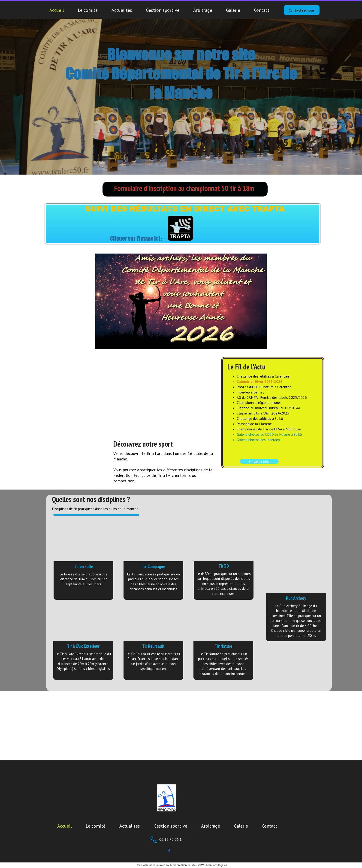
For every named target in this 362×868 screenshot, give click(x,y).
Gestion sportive (163, 10)
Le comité (88, 10)
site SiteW (198, 865)
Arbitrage (203, 10)
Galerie (233, 10)
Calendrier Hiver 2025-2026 (259, 381)
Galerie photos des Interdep (258, 440)
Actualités (122, 10)
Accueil (57, 10)
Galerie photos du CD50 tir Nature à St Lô (269, 434)
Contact (262, 10)
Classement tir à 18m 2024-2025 (263, 413)
